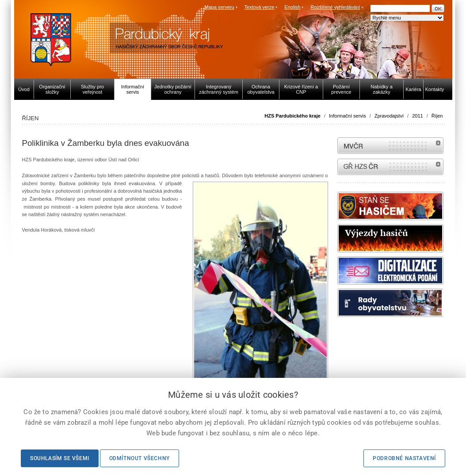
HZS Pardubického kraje (292, 116)
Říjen (437, 116)
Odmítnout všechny (139, 458)
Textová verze (259, 7)
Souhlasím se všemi (60, 458)
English (292, 7)
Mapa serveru (219, 7)
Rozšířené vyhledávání (336, 7)
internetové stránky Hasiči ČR (390, 167)
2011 (417, 116)
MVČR (390, 146)
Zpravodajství (389, 116)
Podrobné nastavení (404, 458)
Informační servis (348, 116)
